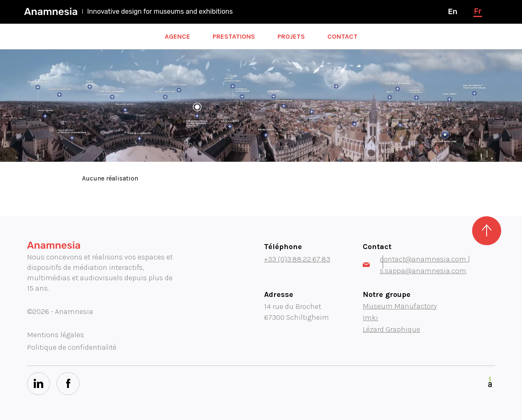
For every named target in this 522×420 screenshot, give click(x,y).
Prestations (234, 36)
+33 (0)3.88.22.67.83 (297, 259)
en (453, 12)
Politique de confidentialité (72, 347)
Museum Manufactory (400, 306)
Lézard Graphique (391, 329)
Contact (343, 36)
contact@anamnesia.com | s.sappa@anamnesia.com (416, 265)
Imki (370, 318)
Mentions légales (56, 335)
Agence (177, 36)
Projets (291, 36)
